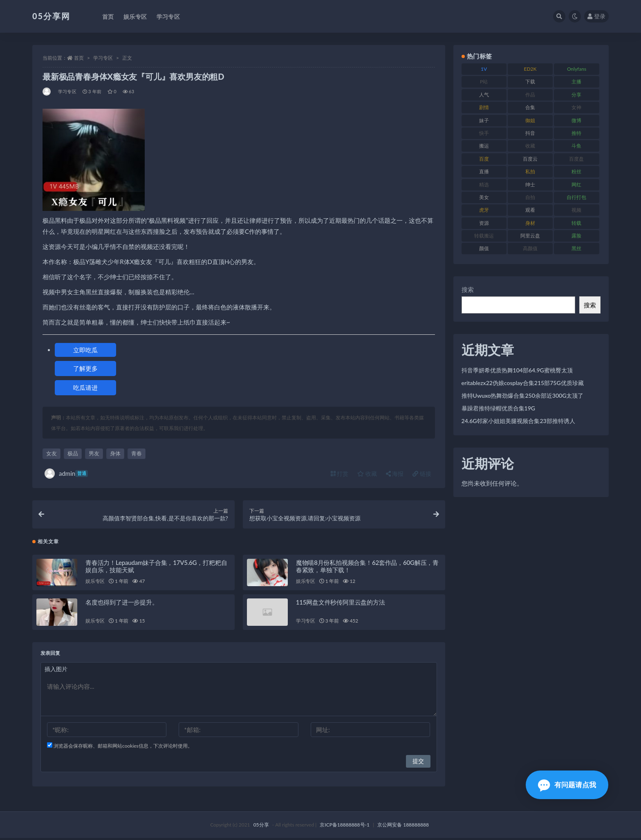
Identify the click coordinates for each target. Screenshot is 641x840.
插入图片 (56, 671)
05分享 (261, 827)
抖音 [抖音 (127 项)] (530, 133)
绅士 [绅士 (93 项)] (530, 185)
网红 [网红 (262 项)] (576, 185)
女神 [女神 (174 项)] (576, 107)
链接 (422, 474)
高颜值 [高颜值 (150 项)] (530, 248)
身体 (115, 453)
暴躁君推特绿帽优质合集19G (498, 408)
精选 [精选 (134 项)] (484, 185)
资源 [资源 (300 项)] (484, 223)
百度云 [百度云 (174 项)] (530, 159)
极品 (73, 453)
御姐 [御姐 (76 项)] (530, 120)
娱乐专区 (95, 583)
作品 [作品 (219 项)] (530, 95)
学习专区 (103, 58)
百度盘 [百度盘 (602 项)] (576, 159)
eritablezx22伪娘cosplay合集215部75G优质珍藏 (523, 383)
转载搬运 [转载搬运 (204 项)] (484, 236)
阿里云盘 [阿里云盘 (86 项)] (530, 236)
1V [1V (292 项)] (484, 69)
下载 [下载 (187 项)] (530, 82)
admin (66, 474)
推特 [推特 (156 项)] (576, 133)
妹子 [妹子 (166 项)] (484, 120)
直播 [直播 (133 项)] (484, 171)
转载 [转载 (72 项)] (576, 223)
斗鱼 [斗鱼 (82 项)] (576, 146)
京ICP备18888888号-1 (345, 827)
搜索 (468, 289)
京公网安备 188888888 (403, 827)
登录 (596, 16)
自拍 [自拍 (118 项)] (530, 197)
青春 (137, 453)
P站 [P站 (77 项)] (484, 82)
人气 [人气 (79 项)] (484, 95)
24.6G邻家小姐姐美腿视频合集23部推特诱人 (518, 421)
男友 (94, 453)
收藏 (367, 474)
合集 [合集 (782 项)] (530, 107)
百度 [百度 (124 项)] (484, 159)
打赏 (340, 474)
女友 (52, 453)
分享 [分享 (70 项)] (576, 95)
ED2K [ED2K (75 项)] (530, 69)
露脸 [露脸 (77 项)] (576, 236)
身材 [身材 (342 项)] (530, 223)
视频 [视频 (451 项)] (576, 210)
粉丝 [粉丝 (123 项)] (576, 171)
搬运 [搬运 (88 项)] (484, 146)
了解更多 (85, 368)
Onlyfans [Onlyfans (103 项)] (577, 69)
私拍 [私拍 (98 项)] (530, 171)
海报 (395, 474)
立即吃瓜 (85, 350)
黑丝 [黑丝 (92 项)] (576, 248)
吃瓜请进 (85, 388)
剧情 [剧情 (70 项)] (484, 107)
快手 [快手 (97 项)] (484, 133)
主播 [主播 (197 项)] (576, 82)
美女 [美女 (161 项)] (484, 197)
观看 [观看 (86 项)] (530, 210)
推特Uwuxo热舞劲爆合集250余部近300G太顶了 (523, 395)
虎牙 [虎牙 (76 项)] (484, 210)
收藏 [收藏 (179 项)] (530, 146)
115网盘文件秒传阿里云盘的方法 (341, 604)
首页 (79, 58)
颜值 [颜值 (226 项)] (484, 248)
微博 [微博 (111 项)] (576, 120)
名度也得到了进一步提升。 (122, 604)
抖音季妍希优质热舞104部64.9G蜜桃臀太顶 (517, 370)
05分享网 (51, 16)
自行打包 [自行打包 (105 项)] (576, 197)
